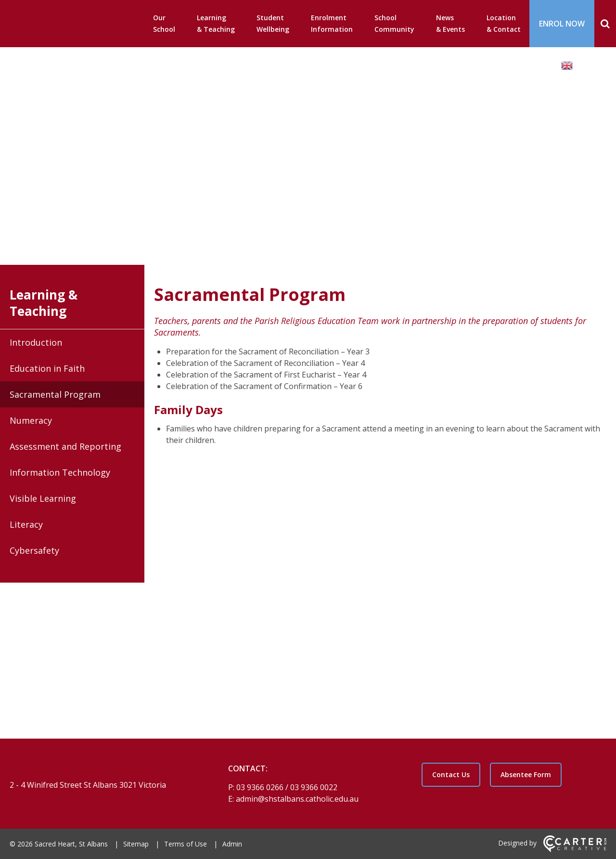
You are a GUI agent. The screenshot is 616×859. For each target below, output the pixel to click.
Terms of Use (186, 844)
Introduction (36, 342)
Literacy (26, 524)
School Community (394, 23)
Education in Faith (47, 368)
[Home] (102, 768)
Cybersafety (34, 550)
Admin (232, 844)
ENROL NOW (562, 24)
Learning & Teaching (216, 23)
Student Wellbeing (273, 23)
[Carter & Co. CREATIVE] (575, 850)
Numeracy (31, 420)
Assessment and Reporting (65, 446)
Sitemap (136, 844)
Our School (164, 23)
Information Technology (60, 472)
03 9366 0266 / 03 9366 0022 (287, 787)
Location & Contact (504, 23)
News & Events (450, 23)
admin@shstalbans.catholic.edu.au (297, 799)
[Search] (605, 24)
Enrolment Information (332, 23)
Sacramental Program (55, 394)
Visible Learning (43, 498)
